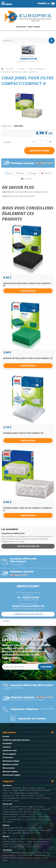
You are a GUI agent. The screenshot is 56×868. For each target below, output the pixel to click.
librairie (38, 833)
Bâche (5, 839)
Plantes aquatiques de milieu (12, 830)
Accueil (6, 736)
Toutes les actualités (28, 546)
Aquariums (6, 788)
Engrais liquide (17, 833)
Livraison (7, 747)
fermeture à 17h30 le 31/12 (13, 533)
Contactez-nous (10, 750)
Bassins (6, 836)
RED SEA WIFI (22, 809)
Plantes (6, 825)
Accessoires (13, 846)
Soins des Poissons (33, 793)
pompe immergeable (9, 855)
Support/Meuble (16, 788)
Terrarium (7, 850)
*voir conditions (17, 565)
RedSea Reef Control (34, 809)
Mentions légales (10, 771)
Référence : (7, 126)
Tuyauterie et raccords (27, 798)
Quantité (7, 142)
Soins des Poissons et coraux (27, 817)
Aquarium (6, 807)
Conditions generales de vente (16, 740)
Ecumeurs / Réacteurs (10, 809)
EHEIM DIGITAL (37, 790)
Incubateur (37, 858)
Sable (27, 819)
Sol (47, 844)
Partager (21, 173)
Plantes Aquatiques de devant (34, 828)
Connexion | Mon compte (28, 27)
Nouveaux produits (11, 761)
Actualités (7, 743)
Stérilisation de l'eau (20, 793)
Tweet (9, 173)
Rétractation (9, 768)
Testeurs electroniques (27, 795)
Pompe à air (6, 790)
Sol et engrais (40, 795)
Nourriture (47, 790)
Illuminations (7, 844)
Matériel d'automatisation (11, 798)
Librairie (16, 800)
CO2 (11, 793)
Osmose (5, 793)
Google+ (33, 173)
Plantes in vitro (45, 830)
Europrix (6, 621)
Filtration (25, 788)
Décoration (46, 798)
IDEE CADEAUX (7, 800)
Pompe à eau (40, 788)
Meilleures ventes (11, 764)
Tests (18, 795)
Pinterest (46, 173)
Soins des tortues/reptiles (25, 855)
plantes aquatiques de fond (30, 830)
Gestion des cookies (11, 775)
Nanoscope (32, 814)
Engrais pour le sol (28, 833)
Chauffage (15, 790)
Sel (23, 819)
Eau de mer (7, 804)
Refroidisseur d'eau (25, 790)
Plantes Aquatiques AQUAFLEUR (13, 828)
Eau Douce (7, 785)
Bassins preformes (14, 839)
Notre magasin (9, 754)
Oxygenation (7, 841)
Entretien (38, 798)
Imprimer (29, 179)
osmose (39, 814)
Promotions (8, 757)
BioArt (5, 833)
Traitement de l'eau (9, 795)
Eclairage (32, 788)
